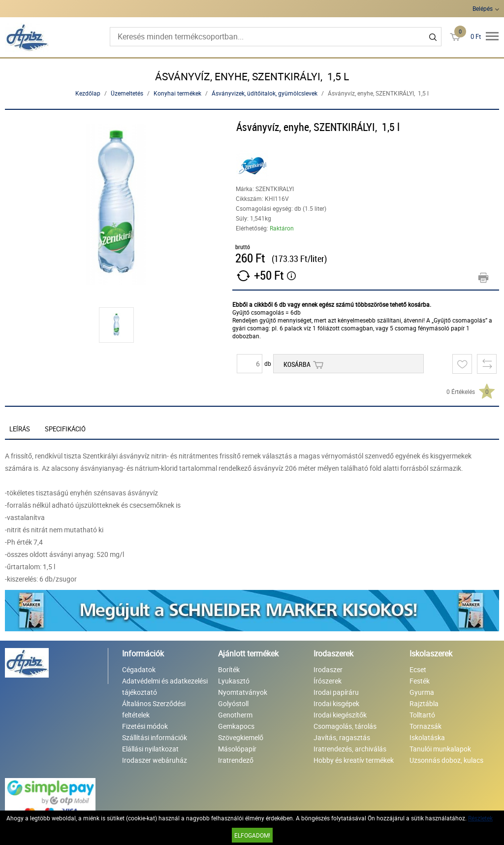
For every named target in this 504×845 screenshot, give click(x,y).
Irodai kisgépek (336, 703)
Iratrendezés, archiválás (350, 749)
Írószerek (328, 681)
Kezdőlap (88, 93)
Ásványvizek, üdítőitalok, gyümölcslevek (265, 93)
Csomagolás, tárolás (345, 726)
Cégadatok (139, 669)
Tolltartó (422, 715)
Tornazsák (425, 726)
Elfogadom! (252, 835)
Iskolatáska (427, 737)
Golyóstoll (233, 703)
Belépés (483, 8)
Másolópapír (237, 749)
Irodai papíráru (336, 692)
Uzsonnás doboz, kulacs (446, 760)
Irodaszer (328, 669)
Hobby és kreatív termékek (354, 760)
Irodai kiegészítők (340, 715)
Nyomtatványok (243, 692)
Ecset (418, 669)
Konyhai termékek (177, 93)
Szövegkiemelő (241, 737)
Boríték (229, 669)
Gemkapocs (236, 726)
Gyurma (422, 692)
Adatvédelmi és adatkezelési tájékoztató (165, 686)
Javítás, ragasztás (342, 737)
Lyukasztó (234, 681)
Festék (420, 681)
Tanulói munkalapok (440, 749)
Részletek (480, 818)
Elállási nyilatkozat (150, 749)
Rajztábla (424, 703)
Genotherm (235, 715)
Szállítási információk (155, 737)
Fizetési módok (145, 726)
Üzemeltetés (127, 93)
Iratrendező (236, 760)
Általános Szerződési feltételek (154, 709)
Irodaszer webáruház (155, 760)
